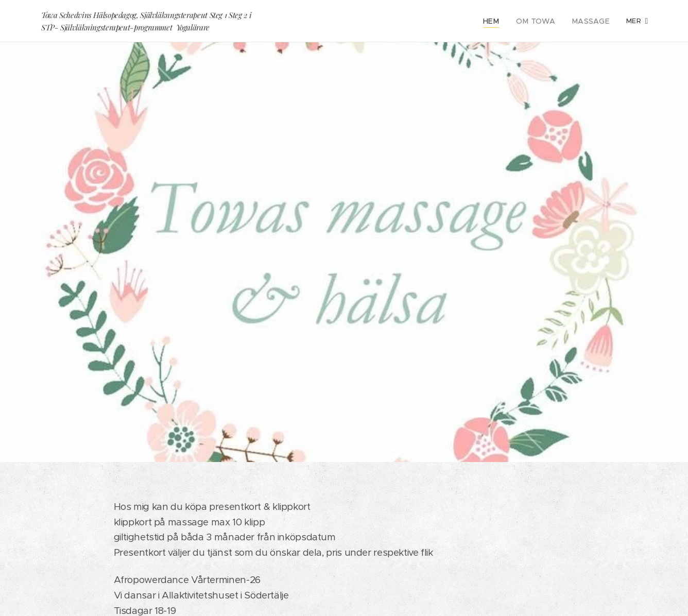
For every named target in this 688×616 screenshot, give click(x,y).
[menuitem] (501, 21)
